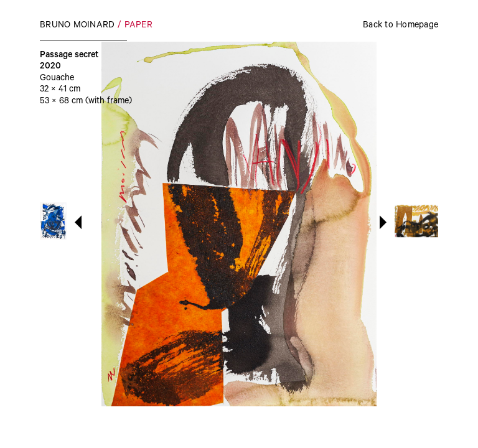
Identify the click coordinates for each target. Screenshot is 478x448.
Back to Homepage (401, 26)
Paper (138, 26)
